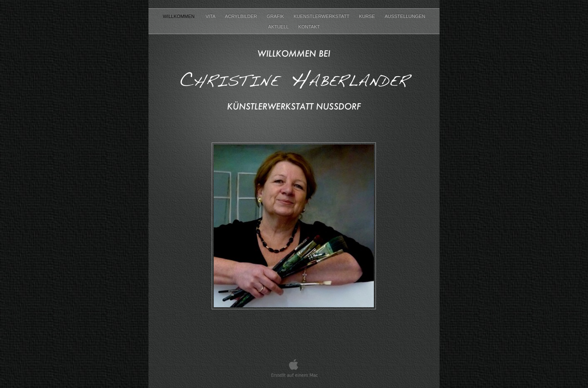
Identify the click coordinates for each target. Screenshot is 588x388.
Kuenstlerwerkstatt (322, 16)
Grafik (276, 16)
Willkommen (180, 16)
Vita (211, 16)
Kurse (368, 16)
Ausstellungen (405, 16)
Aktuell (279, 27)
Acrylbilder (242, 16)
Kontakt (309, 27)
